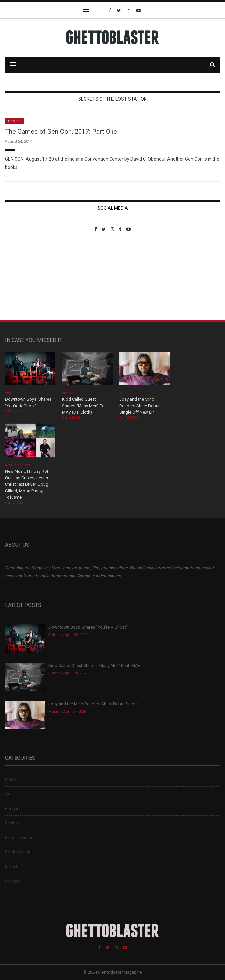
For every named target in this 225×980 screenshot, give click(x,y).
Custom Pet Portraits (24, 277)
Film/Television (19, 837)
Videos (10, 393)
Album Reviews (17, 465)
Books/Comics (19, 852)
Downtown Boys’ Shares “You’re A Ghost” (89, 627)
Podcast (13, 808)
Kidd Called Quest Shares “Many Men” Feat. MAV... (96, 666)
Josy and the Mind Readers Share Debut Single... (95, 704)
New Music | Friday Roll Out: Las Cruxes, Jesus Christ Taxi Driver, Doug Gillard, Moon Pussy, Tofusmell (27, 484)
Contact (12, 881)
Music (124, 393)
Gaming (15, 121)
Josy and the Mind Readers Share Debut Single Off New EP (140, 406)
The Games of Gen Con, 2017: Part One (61, 132)
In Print (11, 867)
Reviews (13, 823)
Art (8, 794)
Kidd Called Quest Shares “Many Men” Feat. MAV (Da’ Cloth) (85, 406)
